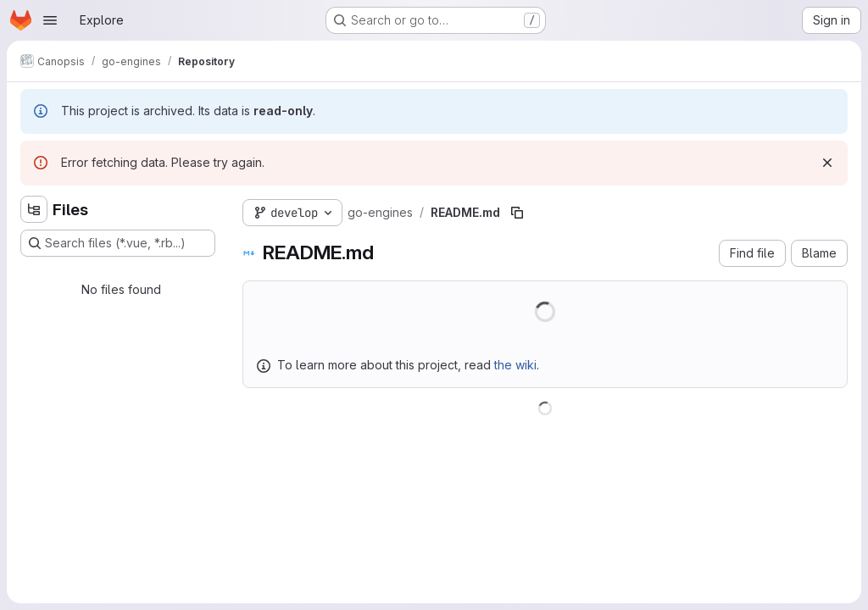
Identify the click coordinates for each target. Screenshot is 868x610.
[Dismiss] (827, 163)
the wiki (515, 365)
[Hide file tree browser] (34, 209)
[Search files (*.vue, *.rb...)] (118, 243)
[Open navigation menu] (50, 20)
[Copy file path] (517, 213)
